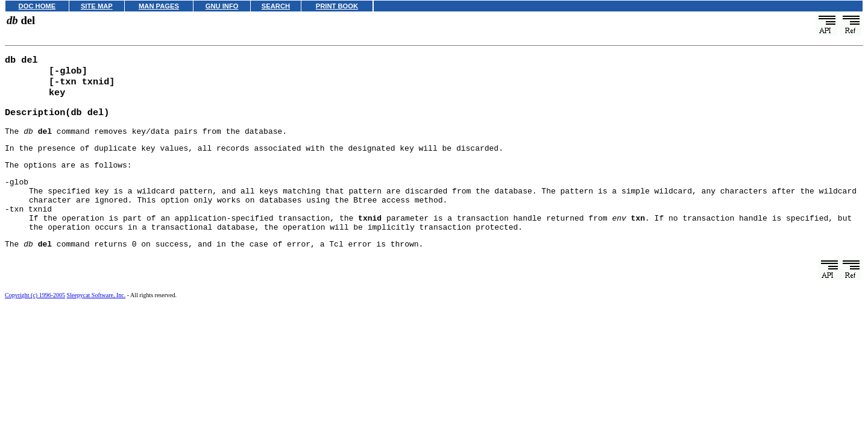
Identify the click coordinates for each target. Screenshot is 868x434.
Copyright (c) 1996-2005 (35, 319)
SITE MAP (97, 6)
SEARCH (276, 6)
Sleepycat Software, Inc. (96, 319)
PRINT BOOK (337, 6)
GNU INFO (222, 6)
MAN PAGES (159, 6)
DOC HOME (37, 6)
